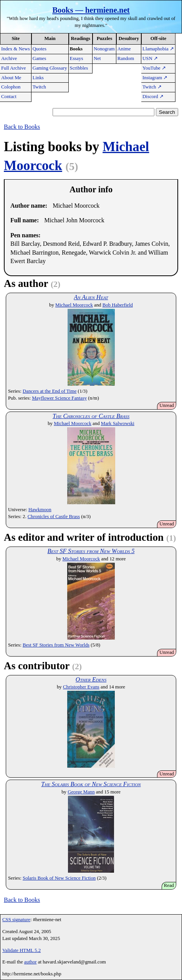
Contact (9, 97)
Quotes (40, 49)
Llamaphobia (158, 49)
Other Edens (91, 679)
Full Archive (13, 68)
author (31, 962)
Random (126, 58)
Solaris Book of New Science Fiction (59, 878)
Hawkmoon (40, 510)
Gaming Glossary (50, 68)
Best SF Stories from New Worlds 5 (91, 551)
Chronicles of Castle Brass (54, 517)
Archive (9, 58)
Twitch (39, 87)
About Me (11, 78)
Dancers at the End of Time (50, 391)
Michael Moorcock (74, 305)
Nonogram (104, 49)
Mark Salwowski (118, 423)
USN (150, 58)
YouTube (154, 68)
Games (40, 58)
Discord (153, 97)
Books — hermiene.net (91, 10)
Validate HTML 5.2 (22, 950)
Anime (124, 49)
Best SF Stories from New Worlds (56, 645)
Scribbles (79, 68)
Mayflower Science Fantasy (59, 398)
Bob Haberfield (118, 305)
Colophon (11, 87)
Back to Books (22, 127)
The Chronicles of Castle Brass (91, 416)
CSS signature (16, 920)
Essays (77, 58)
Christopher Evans (81, 687)
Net (97, 58)
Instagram (155, 78)
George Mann (81, 792)
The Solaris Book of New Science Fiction (91, 784)
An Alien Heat (91, 297)
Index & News (16, 49)
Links (38, 78)
